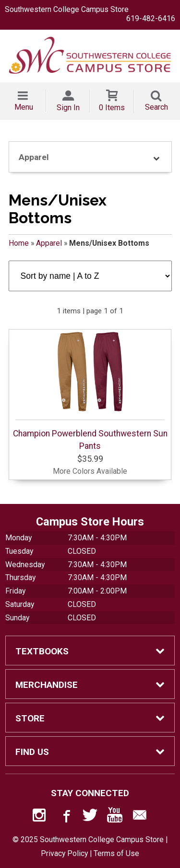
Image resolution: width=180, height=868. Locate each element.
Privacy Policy (64, 853)
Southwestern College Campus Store (67, 9)
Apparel (49, 243)
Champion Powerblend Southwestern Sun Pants (90, 391)
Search (156, 107)
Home (19, 243)
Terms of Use (116, 853)
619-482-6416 (151, 18)
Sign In (68, 108)
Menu (24, 107)
